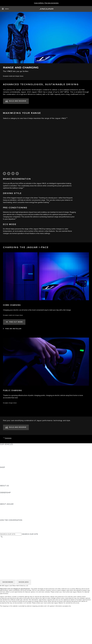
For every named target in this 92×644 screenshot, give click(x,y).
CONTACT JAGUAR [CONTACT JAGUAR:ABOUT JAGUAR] (8, 513)
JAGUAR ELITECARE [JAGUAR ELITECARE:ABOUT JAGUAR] (9, 509)
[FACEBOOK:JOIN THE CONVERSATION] (6, 529)
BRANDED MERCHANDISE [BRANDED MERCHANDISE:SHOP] (11, 483)
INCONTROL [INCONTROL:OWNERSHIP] (5, 497)
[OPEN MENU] (5, 9)
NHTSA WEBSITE (7, 542)
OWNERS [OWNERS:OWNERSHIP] (4, 495)
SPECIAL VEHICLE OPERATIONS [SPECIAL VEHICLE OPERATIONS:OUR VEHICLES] (13, 458)
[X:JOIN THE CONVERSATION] (2, 532)
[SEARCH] (2, 537)
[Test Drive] (46, 632)
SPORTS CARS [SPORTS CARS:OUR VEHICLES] (6, 454)
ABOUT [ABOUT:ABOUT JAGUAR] (3, 506)
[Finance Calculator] (46, 637)
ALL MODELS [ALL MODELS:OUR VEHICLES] (5, 447)
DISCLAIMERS (6, 555)
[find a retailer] (46, 642)
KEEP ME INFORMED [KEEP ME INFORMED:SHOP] (9, 476)
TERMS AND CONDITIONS (11, 548)
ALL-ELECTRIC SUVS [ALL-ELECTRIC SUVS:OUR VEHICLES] (9, 451)
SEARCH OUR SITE (30, 534)
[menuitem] (46, 616)
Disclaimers (8, 438)
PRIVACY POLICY (7, 544)
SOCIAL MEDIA (6, 553)
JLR (2, 488)
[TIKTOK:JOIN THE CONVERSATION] (4, 525)
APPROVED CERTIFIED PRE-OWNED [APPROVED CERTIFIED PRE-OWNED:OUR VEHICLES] (15, 460)
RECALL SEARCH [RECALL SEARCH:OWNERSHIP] (7, 502)
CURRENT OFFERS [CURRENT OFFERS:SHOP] (8, 470)
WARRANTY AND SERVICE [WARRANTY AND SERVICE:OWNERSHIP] (11, 499)
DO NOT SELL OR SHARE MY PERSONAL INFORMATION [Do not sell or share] (23, 546)
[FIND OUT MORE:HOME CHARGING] (14, 322)
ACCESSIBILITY (7, 551)
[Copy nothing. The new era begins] (46, 3)
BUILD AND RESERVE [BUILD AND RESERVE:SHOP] (9, 472)
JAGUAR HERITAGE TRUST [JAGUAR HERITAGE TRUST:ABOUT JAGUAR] (11, 515)
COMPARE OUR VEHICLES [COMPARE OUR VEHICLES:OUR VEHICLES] (11, 463)
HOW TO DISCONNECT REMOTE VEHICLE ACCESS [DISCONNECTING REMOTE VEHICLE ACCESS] (21, 558)
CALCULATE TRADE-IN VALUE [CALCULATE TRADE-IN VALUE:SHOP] (12, 481)
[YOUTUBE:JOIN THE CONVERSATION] (5, 527)
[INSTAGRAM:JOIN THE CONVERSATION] (6, 522)
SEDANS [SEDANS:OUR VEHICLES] (4, 456)
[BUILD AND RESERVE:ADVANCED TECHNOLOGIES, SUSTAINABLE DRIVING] (16, 101)
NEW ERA (4, 465)
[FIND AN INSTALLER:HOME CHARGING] (12, 329)
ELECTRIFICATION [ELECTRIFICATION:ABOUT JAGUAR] (8, 511)
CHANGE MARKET (8, 539)
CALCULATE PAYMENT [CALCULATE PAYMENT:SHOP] (9, 479)
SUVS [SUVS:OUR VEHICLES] (2, 449)
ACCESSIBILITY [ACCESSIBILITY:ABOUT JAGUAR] (7, 518)
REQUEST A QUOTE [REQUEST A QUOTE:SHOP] (8, 474)
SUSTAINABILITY (7, 490)
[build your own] (46, 628)
